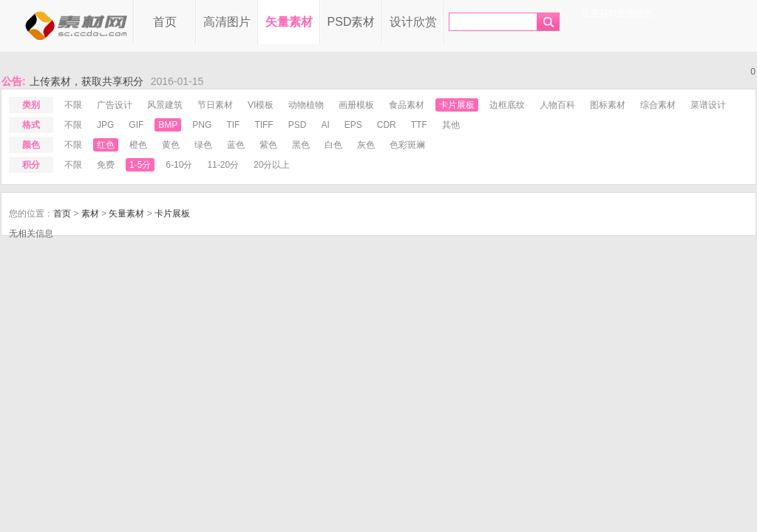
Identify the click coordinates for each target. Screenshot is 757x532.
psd (298, 125)
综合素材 (658, 105)
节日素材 (215, 105)
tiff (264, 125)
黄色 (171, 145)
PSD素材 (352, 22)
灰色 (366, 145)
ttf (419, 125)
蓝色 (236, 145)
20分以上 (272, 165)
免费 (106, 165)
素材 (90, 214)
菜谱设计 (708, 105)
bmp (168, 125)
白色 (333, 145)
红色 (106, 145)
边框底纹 (507, 105)
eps (353, 125)
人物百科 (557, 105)
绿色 (203, 145)
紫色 (268, 145)
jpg (105, 125)
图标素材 (608, 105)
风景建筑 (165, 105)
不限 (73, 105)
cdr (387, 125)
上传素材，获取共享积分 (86, 86)
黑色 (301, 145)
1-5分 (140, 165)
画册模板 (356, 105)
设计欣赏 (413, 22)
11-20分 (223, 165)
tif (233, 125)
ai (325, 125)
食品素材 (407, 105)
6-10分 (179, 165)
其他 (451, 125)
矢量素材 (289, 22)
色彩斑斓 (407, 145)
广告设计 (115, 105)
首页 (165, 22)
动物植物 (306, 105)
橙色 (138, 145)
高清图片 (227, 22)
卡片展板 (457, 105)
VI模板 (261, 105)
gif (136, 125)
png (202, 125)
